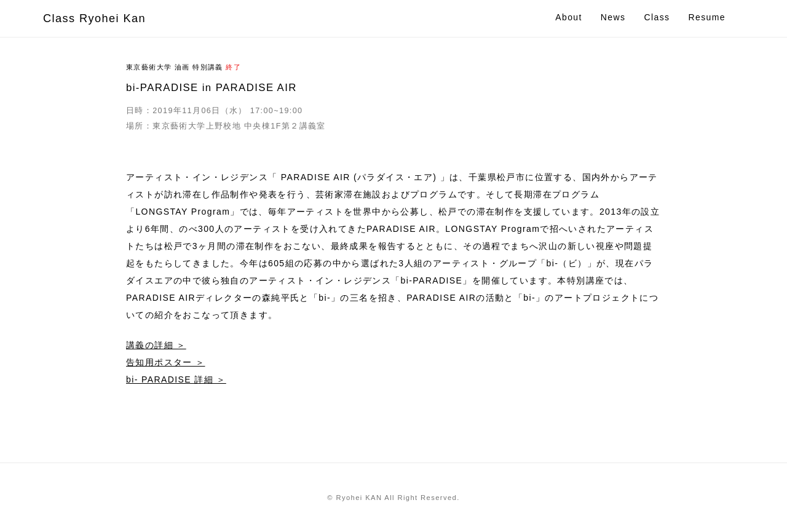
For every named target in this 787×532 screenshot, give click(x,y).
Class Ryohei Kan (94, 18)
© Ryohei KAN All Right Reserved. (393, 498)
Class (657, 17)
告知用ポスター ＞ (166, 362)
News (613, 17)
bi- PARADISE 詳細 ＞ (176, 379)
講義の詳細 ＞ (156, 345)
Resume (707, 17)
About (569, 17)
